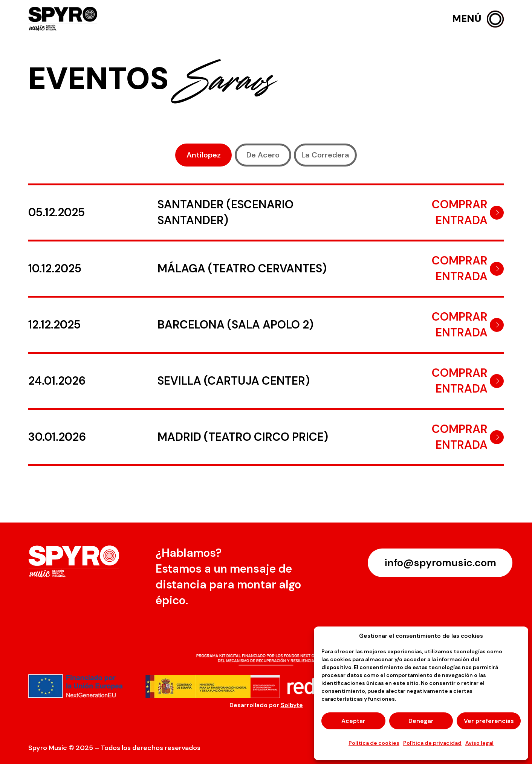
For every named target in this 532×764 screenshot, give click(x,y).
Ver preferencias (489, 721)
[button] (478, 19)
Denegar (421, 721)
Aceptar (353, 721)
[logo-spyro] (64, 19)
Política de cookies (374, 743)
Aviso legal (479, 743)
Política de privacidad (432, 743)
